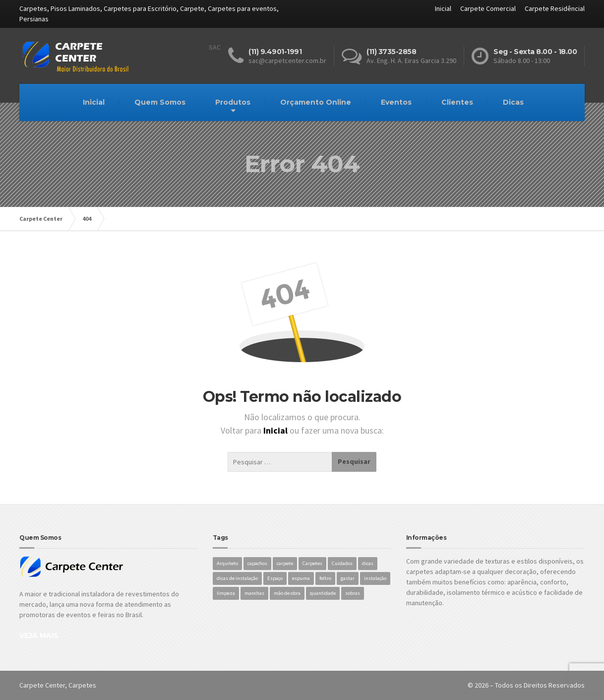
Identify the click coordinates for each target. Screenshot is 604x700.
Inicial (443, 8)
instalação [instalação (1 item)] (375, 578)
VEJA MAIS (39, 636)
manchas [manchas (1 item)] (254, 593)
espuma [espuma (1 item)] (301, 578)
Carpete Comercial (488, 8)
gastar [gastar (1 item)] (348, 578)
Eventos (396, 102)
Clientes (457, 102)
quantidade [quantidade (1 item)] (323, 593)
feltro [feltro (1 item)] (325, 578)
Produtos (233, 102)
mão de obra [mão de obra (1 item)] (287, 593)
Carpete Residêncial (555, 8)
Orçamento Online (316, 102)
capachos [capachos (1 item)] (257, 563)
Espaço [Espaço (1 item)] (275, 578)
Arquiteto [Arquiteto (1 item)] (227, 563)
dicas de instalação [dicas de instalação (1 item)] (237, 578)
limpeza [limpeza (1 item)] (226, 593)
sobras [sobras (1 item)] (353, 593)
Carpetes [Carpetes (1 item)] (312, 563)
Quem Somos (160, 102)
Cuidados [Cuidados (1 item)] (342, 563)
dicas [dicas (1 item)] (368, 563)
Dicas (513, 102)
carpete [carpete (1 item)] (285, 563)
